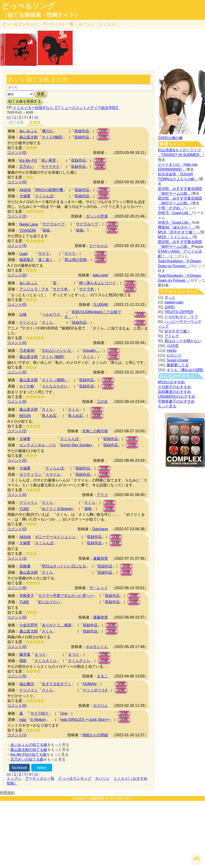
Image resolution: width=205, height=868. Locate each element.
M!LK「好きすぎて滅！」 (179, 232)
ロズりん (101, 706)
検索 (41, 94)
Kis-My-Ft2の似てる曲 (28, 755)
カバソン (86, 24)
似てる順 (16, 122)
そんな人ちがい (55, 386)
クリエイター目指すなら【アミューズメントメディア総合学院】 (66, 108)
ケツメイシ (29, 322)
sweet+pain (174, 302)
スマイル (53, 474)
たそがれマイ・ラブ (181, 317)
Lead (23, 254)
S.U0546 (101, 305)
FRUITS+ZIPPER (179, 312)
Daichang (100, 529)
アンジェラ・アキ (34, 289)
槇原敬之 (27, 260)
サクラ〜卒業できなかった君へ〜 (66, 596)
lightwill (97, 798)
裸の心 (47, 131)
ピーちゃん (99, 246)
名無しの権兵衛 (95, 431)
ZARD (170, 307)
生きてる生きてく (57, 684)
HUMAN (90, 684)
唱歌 (23, 661)
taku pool (100, 275)
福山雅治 (27, 684)
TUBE (24, 509)
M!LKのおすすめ (171, 382)
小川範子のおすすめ (174, 387)
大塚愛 (25, 196)
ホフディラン (30, 474)
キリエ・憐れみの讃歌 (185, 370)
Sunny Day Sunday (76, 445)
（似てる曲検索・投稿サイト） (41, 15)
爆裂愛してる (178, 365)
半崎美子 (27, 596)
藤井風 (25, 655)
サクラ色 (60, 289)
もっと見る (167, 406)
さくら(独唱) (52, 137)
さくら (47, 322)
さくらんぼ (44, 196)
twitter (42, 768)
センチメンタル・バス (38, 445)
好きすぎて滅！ (177, 331)
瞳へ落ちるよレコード (98, 283)
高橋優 (25, 566)
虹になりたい (49, 602)
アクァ (102, 495)
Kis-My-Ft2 (28, 161)
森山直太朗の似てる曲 (29, 750)
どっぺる (20, 24)
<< (9, 117)
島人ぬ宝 (49, 416)
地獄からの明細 (95, 735)
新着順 (35, 122)
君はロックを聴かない (183, 341)
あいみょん (29, 131)
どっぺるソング (28, 6)
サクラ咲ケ (40, 713)
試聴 (103, 131)
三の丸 (102, 402)
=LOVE (173, 346)
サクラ (44, 254)
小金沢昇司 (29, 625)
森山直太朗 (29, 137)
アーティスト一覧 (40, 778)
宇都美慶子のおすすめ (176, 401)
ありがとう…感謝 (57, 625)
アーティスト (58, 24)
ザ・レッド (99, 588)
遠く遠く (46, 260)
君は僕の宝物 (75, 260)
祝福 (46, 230)
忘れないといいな (57, 351)
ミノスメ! (107, 24)
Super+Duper (178, 360)
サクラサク (50, 167)
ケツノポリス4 (95, 690)
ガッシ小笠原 (97, 216)
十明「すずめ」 (171, 208)
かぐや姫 (27, 386)
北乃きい (27, 167)
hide (23, 720)
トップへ (14, 778)
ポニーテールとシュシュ (55, 537)
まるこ (102, 676)
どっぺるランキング (75, 778)
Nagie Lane (29, 224)
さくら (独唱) (53, 357)
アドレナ (172, 336)
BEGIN (25, 416)
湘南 (88, 509)
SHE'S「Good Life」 (175, 213)
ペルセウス (51, 314)
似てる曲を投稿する (25, 101)
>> (36, 117)
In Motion (38, 720)
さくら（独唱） (55, 380)
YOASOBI (28, 231)
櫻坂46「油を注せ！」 (176, 227)
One (64, 713)
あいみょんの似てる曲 (29, 745)
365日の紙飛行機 (49, 190)
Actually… (91, 351)
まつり (40, 655)
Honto (172, 351)
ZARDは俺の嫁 (170, 138)
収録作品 (82, 131)
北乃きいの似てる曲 (27, 759)
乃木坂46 (27, 351)
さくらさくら (46, 661)
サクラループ (53, 224)
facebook (19, 768)
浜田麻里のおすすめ (174, 392)
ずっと (170, 297)
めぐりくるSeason (57, 509)
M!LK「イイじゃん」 (175, 237)
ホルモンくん (97, 647)
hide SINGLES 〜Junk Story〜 (85, 720)
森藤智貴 (101, 558)
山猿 (23, 314)
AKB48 (25, 190)
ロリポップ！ (121, 798)
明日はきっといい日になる (64, 566)
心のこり (174, 355)
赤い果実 (49, 160)
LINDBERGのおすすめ (176, 397)
